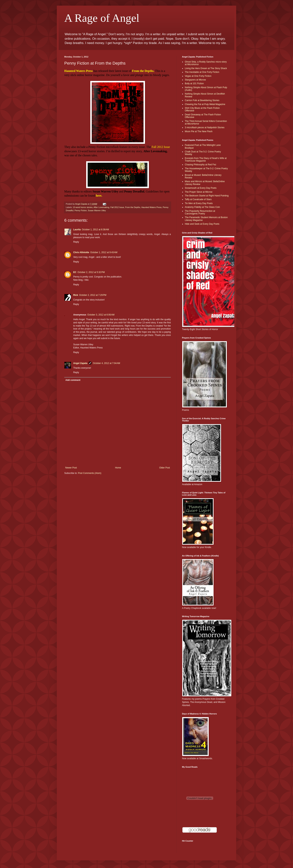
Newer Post (71, 468)
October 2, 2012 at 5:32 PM (91, 272)
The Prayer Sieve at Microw (199, 192)
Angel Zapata (80, 363)
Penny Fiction (81, 210)
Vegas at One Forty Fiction (198, 76)
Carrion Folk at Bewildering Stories (202, 100)
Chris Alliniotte (81, 252)
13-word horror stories (83, 207)
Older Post (165, 468)
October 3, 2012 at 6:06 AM (101, 315)
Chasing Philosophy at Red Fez (201, 165)
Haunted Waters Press (152, 207)
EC (75, 272)
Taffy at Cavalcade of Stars (198, 199)
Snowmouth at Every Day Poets (201, 188)
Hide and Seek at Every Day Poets (202, 224)
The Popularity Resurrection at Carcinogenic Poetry (200, 212)
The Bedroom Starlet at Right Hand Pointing (207, 196)
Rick (76, 295)
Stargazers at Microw (195, 80)
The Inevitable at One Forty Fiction (202, 72)
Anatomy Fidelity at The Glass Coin (202, 207)
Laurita (77, 230)
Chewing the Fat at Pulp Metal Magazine (205, 104)
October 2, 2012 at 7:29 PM (93, 295)
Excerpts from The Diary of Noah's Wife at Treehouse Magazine (206, 160)
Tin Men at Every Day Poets (199, 203)
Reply (76, 242)
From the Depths (133, 207)
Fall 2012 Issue (117, 207)
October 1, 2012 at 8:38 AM (95, 230)
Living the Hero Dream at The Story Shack (206, 68)
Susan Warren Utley (97, 210)
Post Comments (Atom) (90, 473)
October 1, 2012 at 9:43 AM (104, 252)
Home (118, 468)
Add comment (73, 380)
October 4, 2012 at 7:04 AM (106, 363)
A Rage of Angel (102, 18)
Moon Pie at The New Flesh (199, 131)
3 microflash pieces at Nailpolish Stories (205, 128)
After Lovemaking (101, 207)
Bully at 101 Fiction (194, 84)
